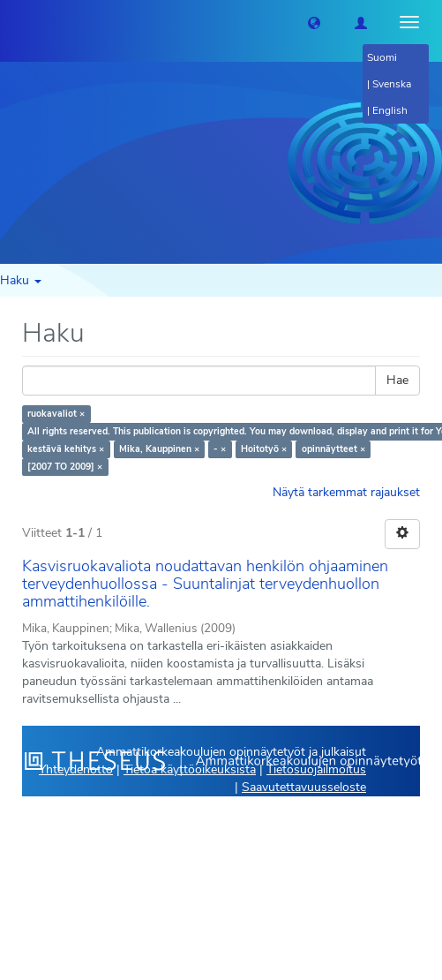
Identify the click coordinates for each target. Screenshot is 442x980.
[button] (314, 22)
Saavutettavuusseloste (304, 787)
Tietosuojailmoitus (316, 769)
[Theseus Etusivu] (13, 22)
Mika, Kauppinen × (159, 449)
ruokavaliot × (56, 414)
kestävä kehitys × (66, 449)
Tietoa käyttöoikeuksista (190, 769)
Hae (397, 380)
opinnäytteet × (333, 449)
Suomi (382, 57)
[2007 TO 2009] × (65, 467)
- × (220, 449)
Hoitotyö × (264, 449)
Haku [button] (21, 280)
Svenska (392, 84)
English (390, 110)
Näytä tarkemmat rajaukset (346, 492)
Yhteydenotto (76, 769)
